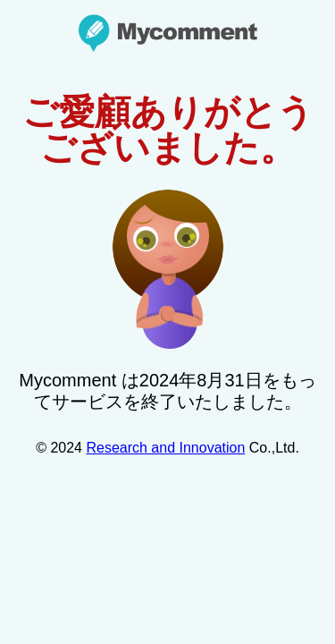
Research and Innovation (165, 448)
